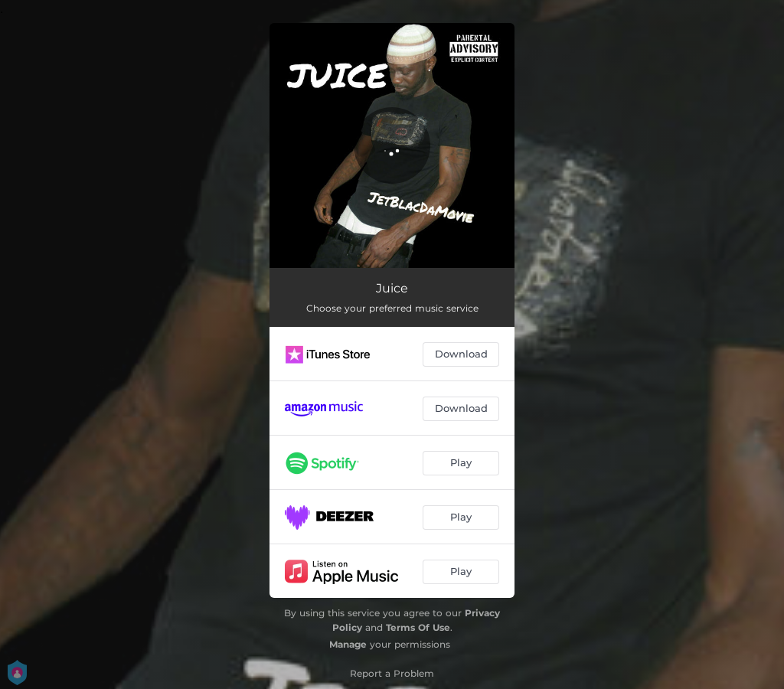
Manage (348, 644)
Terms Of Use (418, 627)
